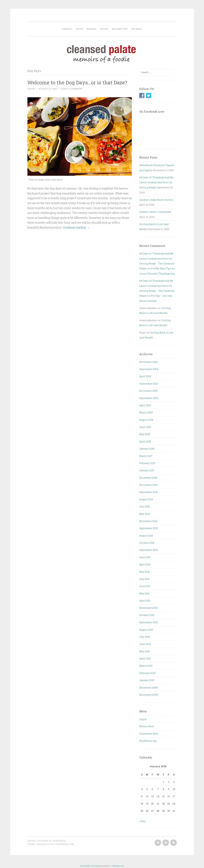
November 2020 (149, 391)
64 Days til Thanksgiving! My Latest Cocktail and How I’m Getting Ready (156, 182)
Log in (143, 719)
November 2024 (148, 362)
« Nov (143, 821)
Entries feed (146, 726)
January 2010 (147, 680)
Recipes (91, 29)
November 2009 (149, 695)
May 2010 (145, 651)
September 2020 (149, 398)
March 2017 (146, 456)
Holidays (137, 29)
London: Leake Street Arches (156, 200)
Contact (67, 29)
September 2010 (149, 622)
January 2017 (147, 470)
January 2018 (147, 449)
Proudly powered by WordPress (47, 841)
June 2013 (145, 557)
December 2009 (148, 687)
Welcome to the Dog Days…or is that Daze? (77, 82)
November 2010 (148, 608)
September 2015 (149, 528)
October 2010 (147, 615)
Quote (31, 89)
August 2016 (146, 499)
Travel (104, 29)
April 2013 (145, 564)
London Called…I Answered (155, 212)
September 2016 (149, 492)
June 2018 (145, 427)
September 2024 (149, 369)
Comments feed (149, 734)
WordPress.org (148, 741)
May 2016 (145, 514)
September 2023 (149, 384)
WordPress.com (65, 844)
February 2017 (147, 463)
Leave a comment (71, 89)
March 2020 (146, 412)
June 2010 (145, 644)
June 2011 (145, 586)
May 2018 (145, 434)
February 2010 (147, 673)
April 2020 (145, 405)
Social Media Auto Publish (90, 866)
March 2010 (146, 666)
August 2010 (146, 630)
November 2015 (148, 521)
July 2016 (145, 506)
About (79, 29)
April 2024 (145, 376)
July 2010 (145, 637)
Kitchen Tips (120, 29)
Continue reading (76, 227)
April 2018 (145, 441)
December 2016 (148, 478)
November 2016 (148, 485)
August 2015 (146, 536)
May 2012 (145, 572)
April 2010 (145, 658)
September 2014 (149, 550)
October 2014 (147, 543)
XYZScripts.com (118, 866)
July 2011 (144, 579)
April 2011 (145, 601)
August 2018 (146, 420)
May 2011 (144, 593)
